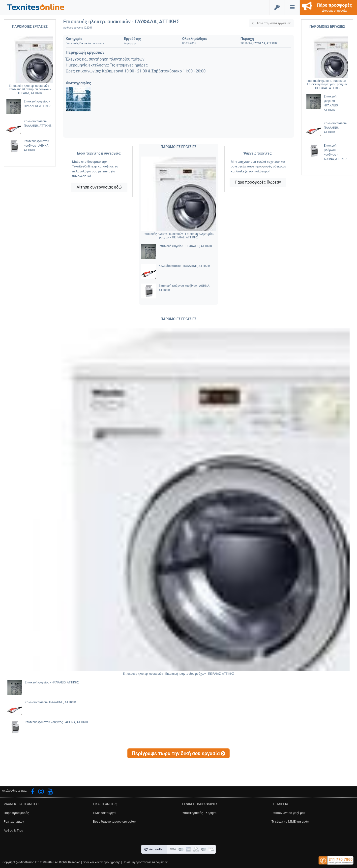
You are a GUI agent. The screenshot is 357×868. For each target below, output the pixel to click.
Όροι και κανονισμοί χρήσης (101, 862)
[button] (36, 7)
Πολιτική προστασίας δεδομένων (145, 862)
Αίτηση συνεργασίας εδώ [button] (99, 187)
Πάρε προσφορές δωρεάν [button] (258, 182)
